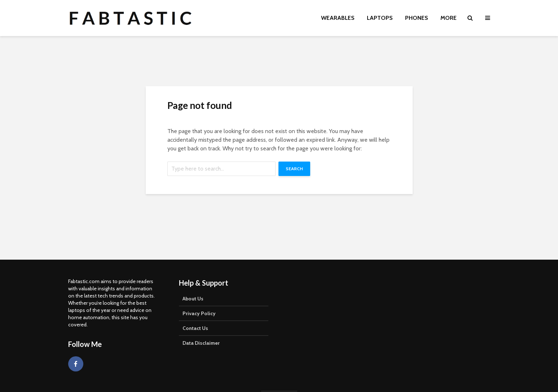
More (449, 18)
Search (294, 169)
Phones (417, 18)
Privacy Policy (199, 313)
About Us (193, 299)
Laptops (380, 18)
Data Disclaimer (201, 343)
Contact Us (195, 328)
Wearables (338, 18)
